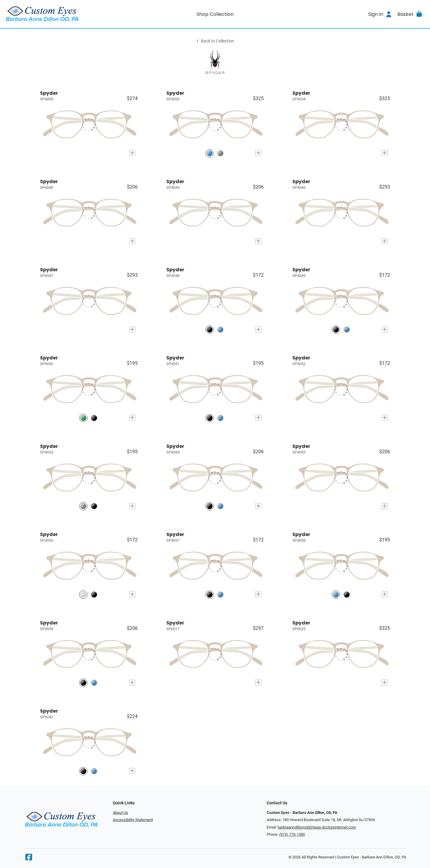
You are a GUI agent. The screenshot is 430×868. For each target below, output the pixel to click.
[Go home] (57, 14)
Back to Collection (215, 41)
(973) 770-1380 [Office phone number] (292, 834)
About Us (120, 813)
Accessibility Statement (133, 820)
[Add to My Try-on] (132, 153)
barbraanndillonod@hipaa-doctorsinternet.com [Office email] (317, 827)
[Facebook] (29, 859)
